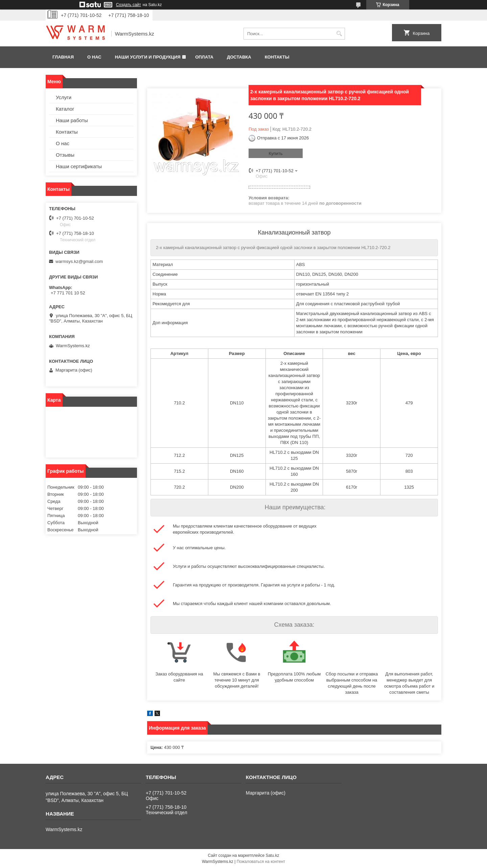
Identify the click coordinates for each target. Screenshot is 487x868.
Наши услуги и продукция (148, 57)
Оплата (204, 57)
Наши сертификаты (79, 166)
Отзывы (65, 155)
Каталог (65, 109)
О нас (94, 57)
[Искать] (339, 34)
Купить (275, 153)
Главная (63, 57)
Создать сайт (129, 5)
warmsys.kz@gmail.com (79, 261)
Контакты (277, 57)
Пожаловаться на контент (261, 862)
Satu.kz (272, 855)
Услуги (64, 97)
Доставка (239, 57)
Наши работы (72, 120)
